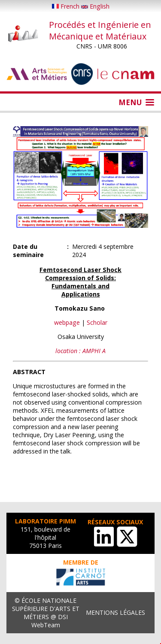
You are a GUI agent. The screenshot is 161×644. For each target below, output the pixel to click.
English (95, 6)
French (67, 6)
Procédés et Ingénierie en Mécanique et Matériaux (100, 30)
